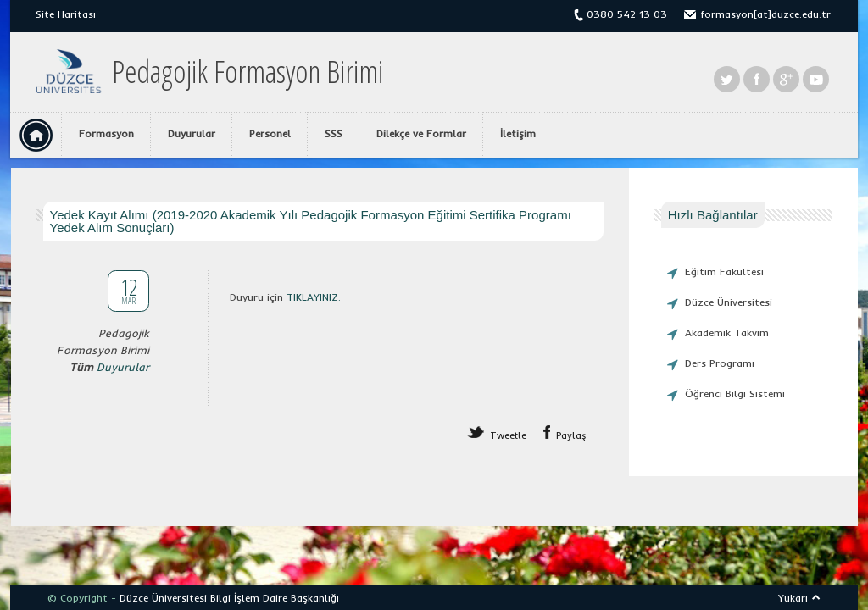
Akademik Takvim (727, 333)
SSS (334, 133)
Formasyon (106, 133)
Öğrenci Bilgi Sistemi (735, 394)
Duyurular (192, 133)
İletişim (518, 133)
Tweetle (508, 435)
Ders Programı (720, 363)
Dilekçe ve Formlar (421, 133)
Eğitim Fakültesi (724, 272)
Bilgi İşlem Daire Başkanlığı (275, 598)
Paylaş (571, 435)
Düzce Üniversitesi (729, 302)
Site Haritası (66, 14)
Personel (270, 133)
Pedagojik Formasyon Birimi (248, 72)
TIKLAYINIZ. (314, 297)
